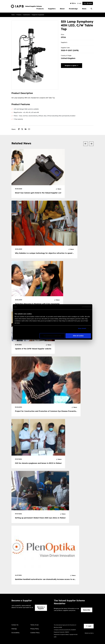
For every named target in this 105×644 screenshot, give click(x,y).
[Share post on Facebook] (20, 129)
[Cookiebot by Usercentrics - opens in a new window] (83, 307)
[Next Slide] (91, 144)
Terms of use (34, 625)
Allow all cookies (78, 336)
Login (79, 3)
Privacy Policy (35, 629)
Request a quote (71, 66)
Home (13, 15)
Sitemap (14, 629)
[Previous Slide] (86, 144)
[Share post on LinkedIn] (26, 129)
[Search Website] (91, 9)
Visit (88, 3)
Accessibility (15, 633)
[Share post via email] (30, 129)
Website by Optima (89, 633)
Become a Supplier (41, 608)
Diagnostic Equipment (38, 15)
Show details (82, 329)
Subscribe (87, 610)
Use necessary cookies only (52, 336)
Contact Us (15, 625)
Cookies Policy (35, 633)
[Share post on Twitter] (23, 129)
